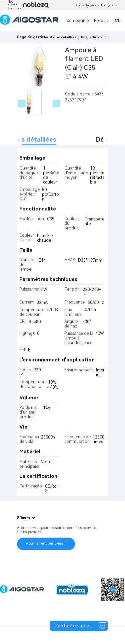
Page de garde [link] (30, 37)
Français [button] (109, 5)
